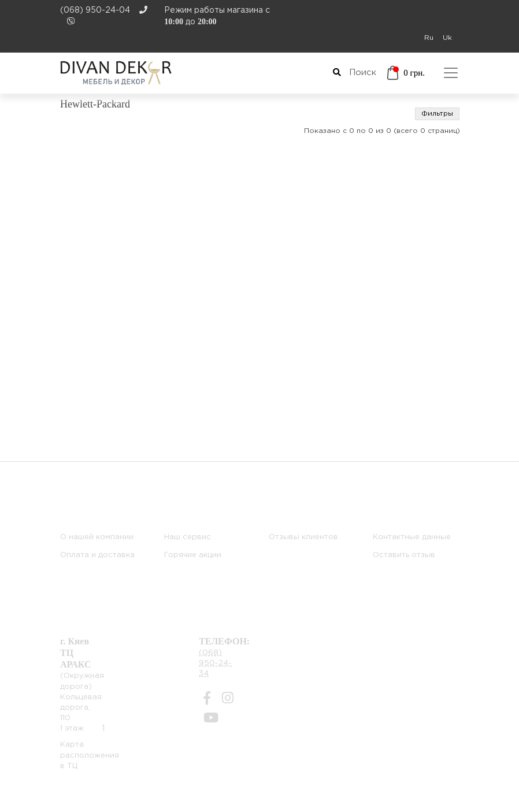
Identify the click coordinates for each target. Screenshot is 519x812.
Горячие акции (193, 555)
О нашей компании (97, 537)
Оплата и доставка (97, 555)
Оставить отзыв (404, 555)
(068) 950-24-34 (215, 663)
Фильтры (437, 114)
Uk (447, 38)
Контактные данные (412, 537)
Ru (429, 38)
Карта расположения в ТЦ (90, 755)
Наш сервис (188, 537)
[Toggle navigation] (451, 73)
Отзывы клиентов (303, 537)
